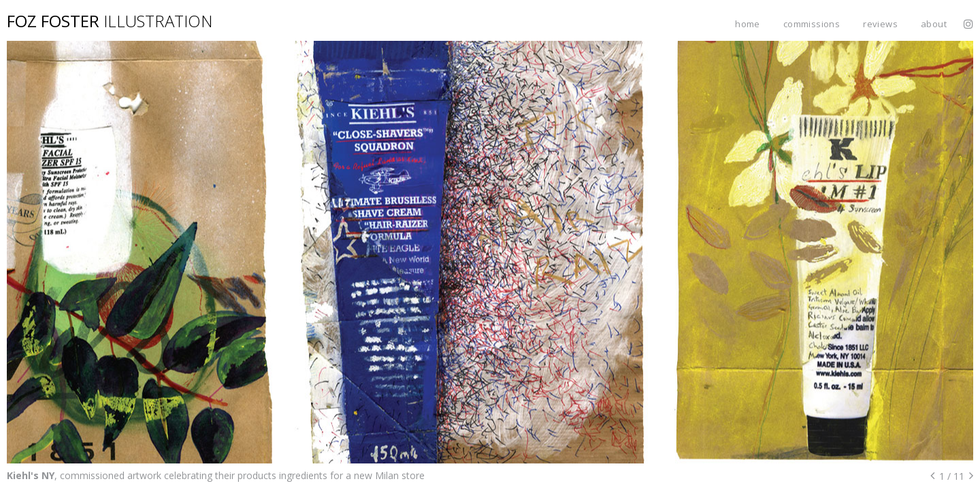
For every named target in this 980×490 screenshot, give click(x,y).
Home (748, 24)
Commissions (812, 24)
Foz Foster (110, 21)
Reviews (880, 24)
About (934, 24)
